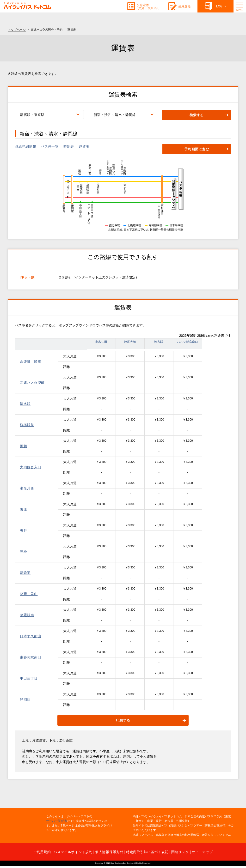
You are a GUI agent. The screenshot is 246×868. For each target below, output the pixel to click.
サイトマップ (202, 852)
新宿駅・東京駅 (32, 115)
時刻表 (69, 146)
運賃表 (84, 146)
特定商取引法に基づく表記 (147, 852)
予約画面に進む (197, 149)
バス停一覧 (50, 146)
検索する (197, 115)
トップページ (17, 30)
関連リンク (180, 852)
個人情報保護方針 (109, 852)
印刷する (123, 721)
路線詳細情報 (25, 146)
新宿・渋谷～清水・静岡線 (115, 115)
